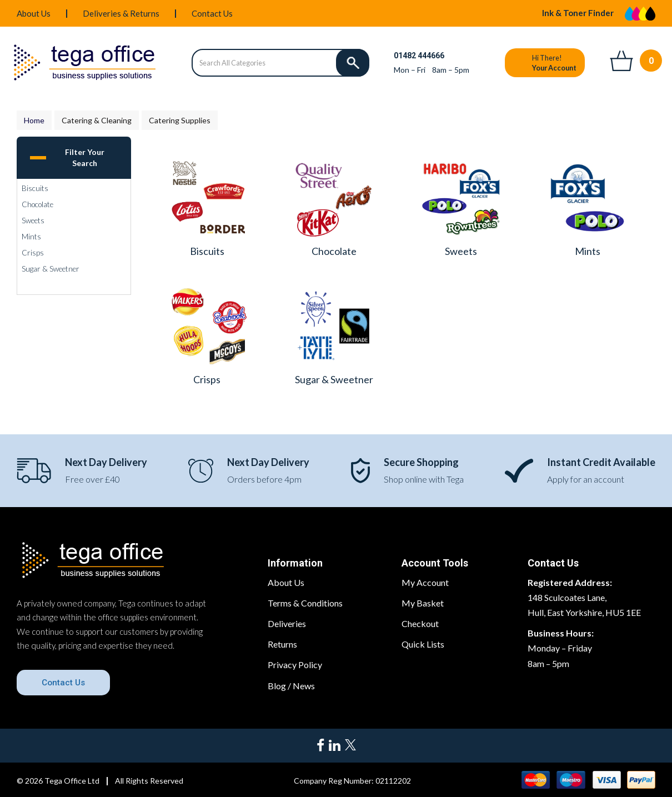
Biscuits (35, 188)
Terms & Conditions (305, 603)
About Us (34, 13)
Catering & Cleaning (97, 120)
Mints (31, 237)
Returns (282, 644)
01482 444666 (419, 56)
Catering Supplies (180, 120)
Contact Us (212, 13)
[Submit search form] (353, 63)
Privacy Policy (295, 665)
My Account (425, 582)
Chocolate (37, 204)
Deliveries (287, 623)
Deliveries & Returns (121, 13)
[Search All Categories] (280, 63)
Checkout (420, 623)
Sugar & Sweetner (51, 269)
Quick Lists (423, 644)
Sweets (33, 220)
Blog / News (291, 686)
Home (34, 120)
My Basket (423, 603)
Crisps (33, 253)
